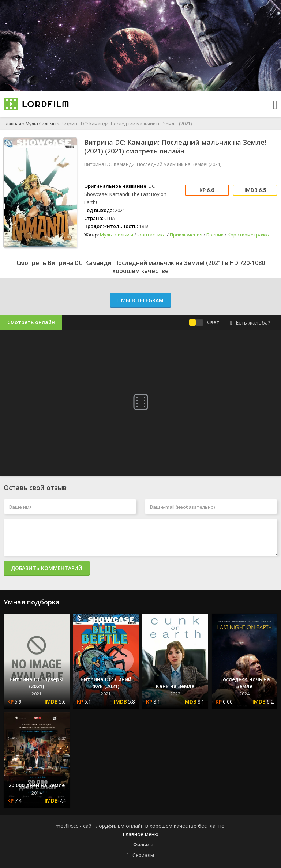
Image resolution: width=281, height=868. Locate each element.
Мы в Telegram (140, 300)
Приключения (186, 235)
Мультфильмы (41, 124)
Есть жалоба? (250, 323)
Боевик (215, 235)
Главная (12, 124)
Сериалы (143, 855)
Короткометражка (249, 235)
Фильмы (143, 844)
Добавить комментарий (47, 568)
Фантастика (151, 235)
